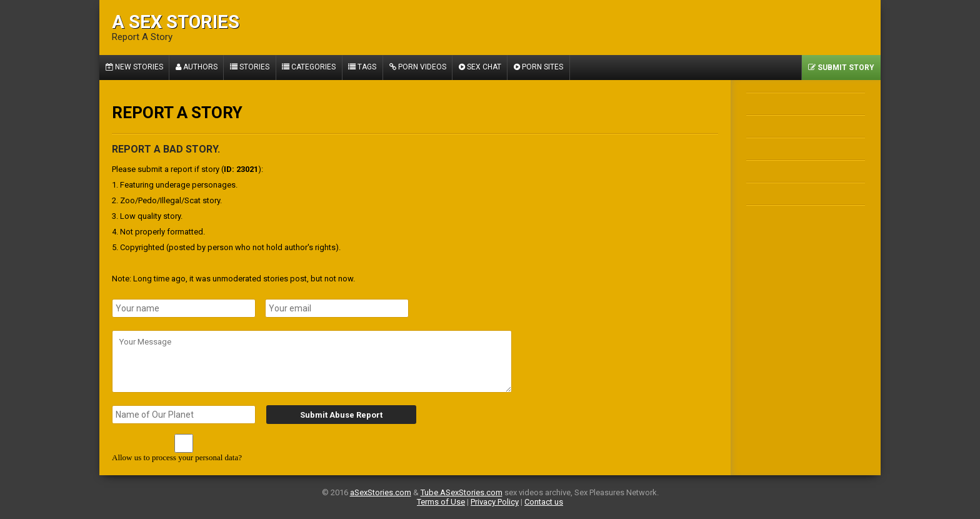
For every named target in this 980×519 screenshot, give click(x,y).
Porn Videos (420, 68)
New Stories (134, 68)
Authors (197, 68)
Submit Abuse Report (340, 415)
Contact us (544, 502)
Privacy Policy (495, 502)
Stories (251, 68)
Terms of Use (441, 502)
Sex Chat (483, 68)
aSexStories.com (381, 492)
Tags (365, 68)
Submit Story (841, 68)
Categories (311, 68)
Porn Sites (542, 68)
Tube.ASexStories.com (462, 492)
